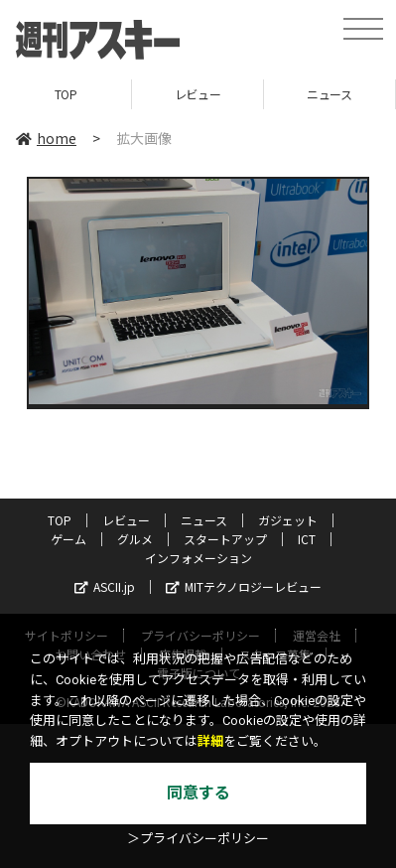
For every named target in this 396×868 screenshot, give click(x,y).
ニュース (329, 94)
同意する (198, 793)
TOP (66, 94)
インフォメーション (198, 558)
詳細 (210, 741)
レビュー (198, 94)
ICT (307, 539)
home (46, 138)
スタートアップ (225, 539)
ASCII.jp (105, 586)
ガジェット (288, 520)
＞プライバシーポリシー (198, 839)
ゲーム (68, 539)
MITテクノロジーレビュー (244, 586)
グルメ (135, 539)
